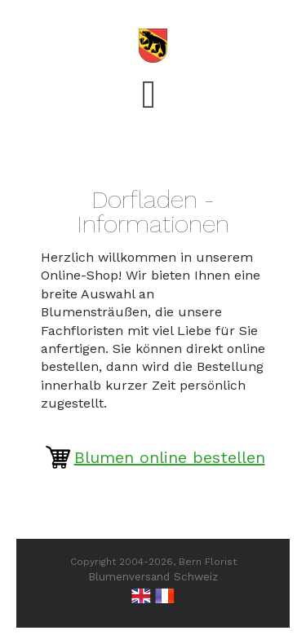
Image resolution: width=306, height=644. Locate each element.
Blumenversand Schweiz (153, 576)
